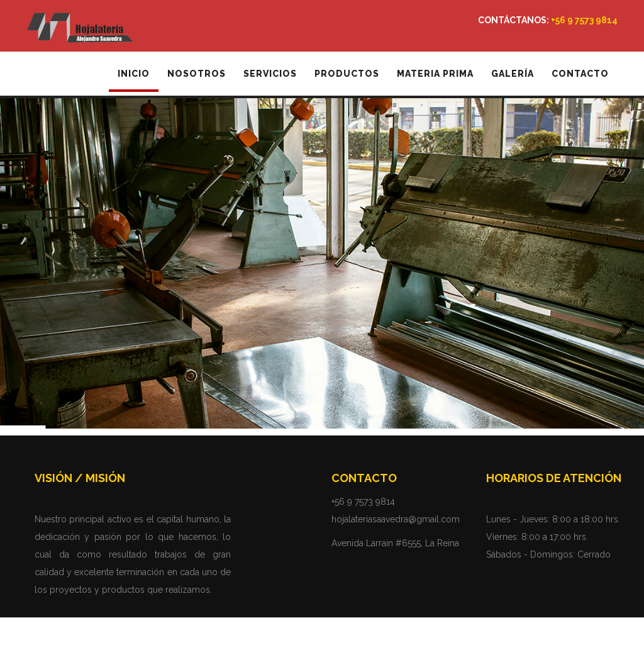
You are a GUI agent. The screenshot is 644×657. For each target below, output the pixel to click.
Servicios (270, 74)
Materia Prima (435, 74)
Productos (347, 74)
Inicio (134, 74)
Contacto (580, 74)
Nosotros (197, 74)
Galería (513, 74)
